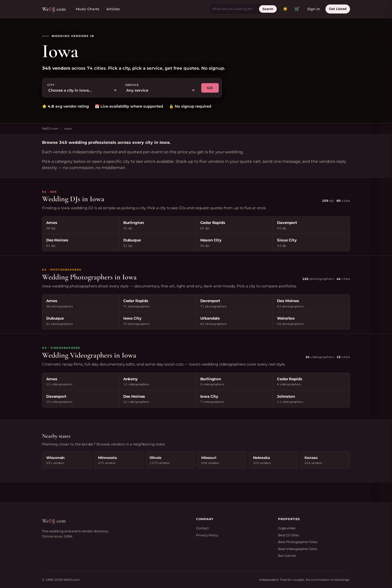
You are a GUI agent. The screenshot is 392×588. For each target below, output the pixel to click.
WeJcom (54, 9)
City (51, 85)
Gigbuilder (287, 528)
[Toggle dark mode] (285, 9)
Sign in (314, 9)
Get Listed (338, 9)
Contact (202, 528)
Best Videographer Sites (297, 549)
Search (268, 9)
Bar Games (287, 556)
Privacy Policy (207, 535)
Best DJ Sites (288, 535)
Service (132, 85)
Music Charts (87, 9)
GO (210, 88)
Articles (113, 9)
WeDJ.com (50, 128)
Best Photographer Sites (298, 542)
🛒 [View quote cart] (297, 9)
